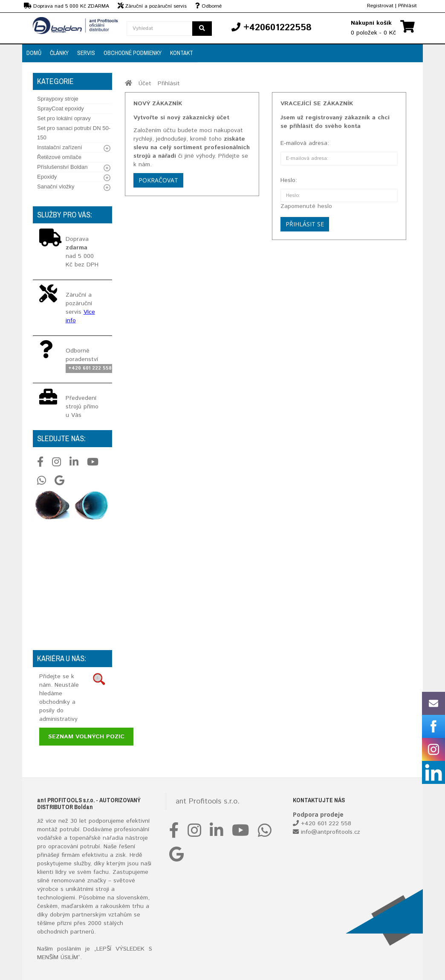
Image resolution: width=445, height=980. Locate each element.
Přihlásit (407, 6)
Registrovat (380, 6)
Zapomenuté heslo (306, 206)
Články (59, 53)
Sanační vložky (56, 186)
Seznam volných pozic (86, 737)
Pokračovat (158, 180)
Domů (34, 53)
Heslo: (289, 180)
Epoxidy (47, 177)
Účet (145, 84)
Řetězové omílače (59, 157)
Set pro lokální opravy (64, 118)
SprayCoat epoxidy (61, 108)
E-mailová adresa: (305, 143)
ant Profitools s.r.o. (208, 801)
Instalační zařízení (60, 147)
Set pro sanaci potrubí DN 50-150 (74, 133)
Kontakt (182, 53)
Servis (86, 53)
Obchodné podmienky (133, 53)
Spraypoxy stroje (58, 99)
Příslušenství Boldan (62, 167)
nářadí (111, 838)
